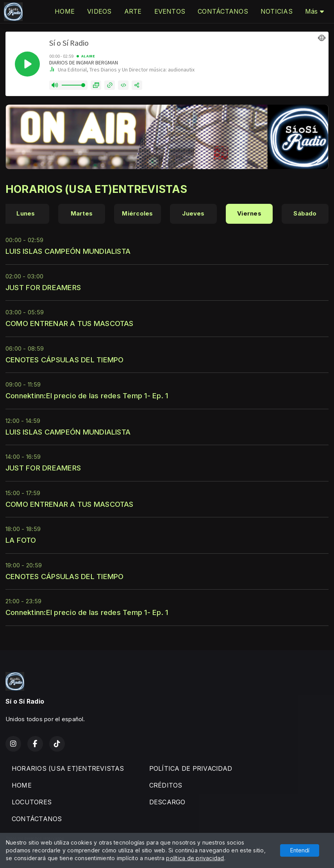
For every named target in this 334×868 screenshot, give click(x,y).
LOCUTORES (32, 802)
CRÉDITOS (166, 785)
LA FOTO (21, 540)
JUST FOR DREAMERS (43, 287)
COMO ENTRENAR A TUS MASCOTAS (70, 323)
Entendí (300, 850)
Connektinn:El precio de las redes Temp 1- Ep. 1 (87, 396)
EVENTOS (170, 11)
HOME (65, 11)
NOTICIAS (277, 11)
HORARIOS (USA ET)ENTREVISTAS (68, 768)
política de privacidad (195, 858)
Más (314, 11)
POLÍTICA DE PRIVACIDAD (191, 768)
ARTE (133, 11)
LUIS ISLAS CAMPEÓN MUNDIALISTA (68, 251)
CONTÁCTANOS (223, 11)
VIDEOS (99, 11)
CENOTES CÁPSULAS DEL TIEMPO (64, 360)
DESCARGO (167, 802)
